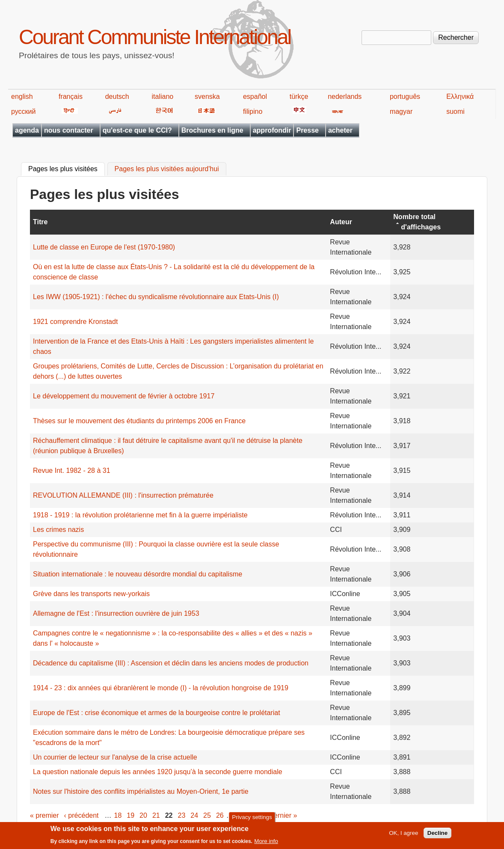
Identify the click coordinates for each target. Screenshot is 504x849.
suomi (455, 111)
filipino (253, 111)
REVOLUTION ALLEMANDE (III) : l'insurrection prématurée (123, 495)
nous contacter (69, 130)
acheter (340, 130)
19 (130, 815)
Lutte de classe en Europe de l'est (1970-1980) (104, 247)
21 (156, 815)
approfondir (272, 130)
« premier (44, 815)
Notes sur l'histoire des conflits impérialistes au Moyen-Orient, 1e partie (141, 791)
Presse (307, 130)
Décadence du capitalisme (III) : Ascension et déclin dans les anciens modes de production (171, 663)
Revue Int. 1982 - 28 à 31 (72, 471)
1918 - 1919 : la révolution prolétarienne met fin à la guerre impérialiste (140, 515)
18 (118, 815)
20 (143, 815)
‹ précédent (82, 815)
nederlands (345, 96)
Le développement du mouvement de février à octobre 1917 (124, 396)
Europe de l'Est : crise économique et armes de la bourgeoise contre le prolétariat (157, 713)
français (71, 96)
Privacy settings (252, 819)
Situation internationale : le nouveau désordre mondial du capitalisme (138, 574)
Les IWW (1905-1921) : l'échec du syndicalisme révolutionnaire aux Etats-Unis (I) (156, 297)
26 (220, 815)
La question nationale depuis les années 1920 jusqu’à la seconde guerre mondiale (158, 772)
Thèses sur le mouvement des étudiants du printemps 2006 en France (139, 421)
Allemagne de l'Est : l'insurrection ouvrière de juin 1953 (116, 613)
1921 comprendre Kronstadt (75, 322)
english (22, 96)
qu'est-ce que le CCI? (137, 130)
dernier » (283, 815)
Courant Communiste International (155, 37)
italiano (163, 96)
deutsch (117, 96)
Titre (40, 222)
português (405, 96)
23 (182, 815)
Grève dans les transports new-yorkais (91, 594)
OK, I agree (403, 835)
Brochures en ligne (212, 130)
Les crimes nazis (58, 530)
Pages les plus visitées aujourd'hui (167, 169)
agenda (27, 130)
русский (23, 111)
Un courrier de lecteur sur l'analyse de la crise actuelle (115, 757)
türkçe (299, 96)
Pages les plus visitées (67, 168)
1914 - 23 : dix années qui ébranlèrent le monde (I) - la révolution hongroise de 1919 (161, 688)
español (255, 96)
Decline (437, 835)
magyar (401, 111)
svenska (207, 96)
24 (194, 815)
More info (266, 843)
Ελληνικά (460, 96)
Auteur (341, 222)
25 (207, 815)
